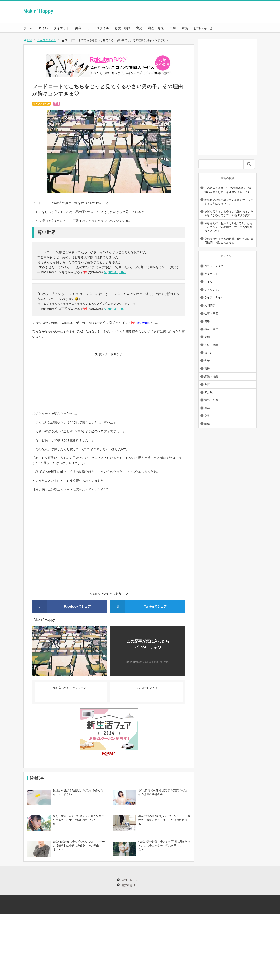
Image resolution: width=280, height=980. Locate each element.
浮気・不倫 (211, 400)
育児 (139, 28)
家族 (185, 28)
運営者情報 (128, 885)
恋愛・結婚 (122, 28)
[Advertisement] (109, 384)
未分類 (208, 392)
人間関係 (210, 305)
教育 (207, 384)
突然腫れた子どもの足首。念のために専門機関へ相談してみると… (229, 241)
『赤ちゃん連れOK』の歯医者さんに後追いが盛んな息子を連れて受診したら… (229, 190)
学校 (207, 361)
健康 (207, 321)
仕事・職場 (211, 313)
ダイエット (61, 28)
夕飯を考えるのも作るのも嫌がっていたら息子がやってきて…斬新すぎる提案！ (229, 214)
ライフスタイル (98, 28)
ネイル (43, 28)
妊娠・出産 (211, 345)
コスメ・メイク (214, 266)
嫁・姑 (208, 353)
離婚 (207, 424)
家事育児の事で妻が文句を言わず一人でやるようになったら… (229, 202)
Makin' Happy (38, 11)
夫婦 (173, 28)
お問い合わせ (203, 28)
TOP (28, 40)
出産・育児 (156, 28)
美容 (78, 28)
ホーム (28, 28)
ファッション (213, 290)
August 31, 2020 (115, 272)
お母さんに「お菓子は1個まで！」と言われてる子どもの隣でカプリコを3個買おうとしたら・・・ (228, 227)
